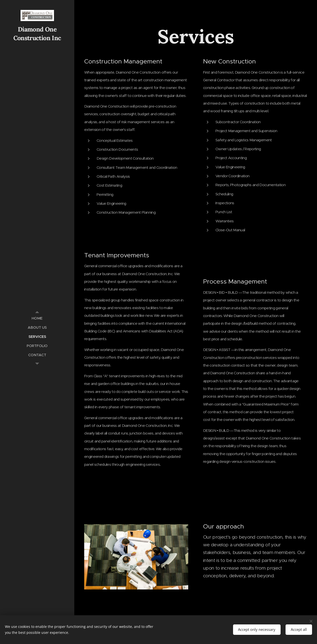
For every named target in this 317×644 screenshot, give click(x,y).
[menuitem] (37, 318)
